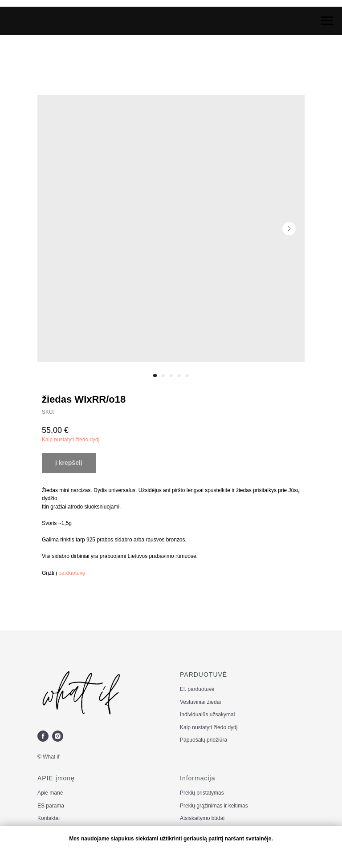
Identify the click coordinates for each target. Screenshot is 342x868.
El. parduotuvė (197, 689)
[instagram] (58, 736)
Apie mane (50, 793)
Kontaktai (49, 818)
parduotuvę (72, 573)
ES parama (51, 806)
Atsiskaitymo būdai (202, 818)
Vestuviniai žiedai (200, 702)
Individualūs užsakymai (207, 715)
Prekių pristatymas (202, 793)
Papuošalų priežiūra (204, 740)
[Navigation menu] (327, 21)
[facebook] (43, 736)
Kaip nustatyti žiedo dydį (71, 440)
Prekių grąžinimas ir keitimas (214, 806)
